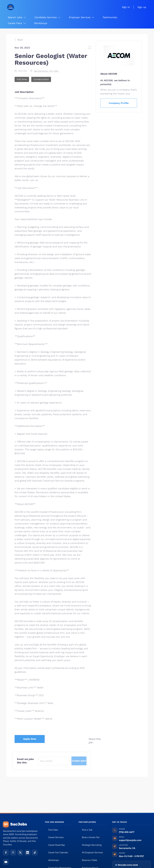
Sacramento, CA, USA (46, 71)
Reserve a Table (90, 860)
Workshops (54, 860)
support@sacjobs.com (130, 840)
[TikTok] (35, 853)
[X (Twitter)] (20, 853)
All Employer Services (92, 853)
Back (20, 40)
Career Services (56, 837)
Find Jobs (53, 830)
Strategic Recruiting (92, 845)
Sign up (142, 7)
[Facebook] (6, 853)
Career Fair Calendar (58, 853)
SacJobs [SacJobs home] (15, 824)
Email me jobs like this (25, 761)
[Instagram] (13, 853)
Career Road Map (57, 845)
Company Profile (119, 103)
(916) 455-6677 (127, 832)
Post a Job (87, 830)
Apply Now (30, 739)
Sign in (126, 7)
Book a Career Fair (91, 837)
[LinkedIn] (28, 853)
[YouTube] (6, 862)
